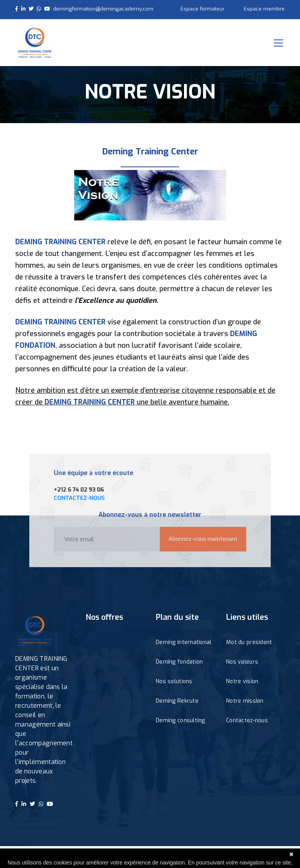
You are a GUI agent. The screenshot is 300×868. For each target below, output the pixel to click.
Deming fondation (179, 662)
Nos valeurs (242, 662)
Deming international (184, 642)
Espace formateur (203, 9)
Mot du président (249, 642)
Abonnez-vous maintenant (198, 536)
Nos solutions (174, 681)
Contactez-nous (247, 720)
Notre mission (245, 701)
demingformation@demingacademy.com (103, 9)
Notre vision (242, 681)
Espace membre (264, 9)
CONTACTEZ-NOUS (86, 499)
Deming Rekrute (177, 701)
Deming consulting (180, 720)
